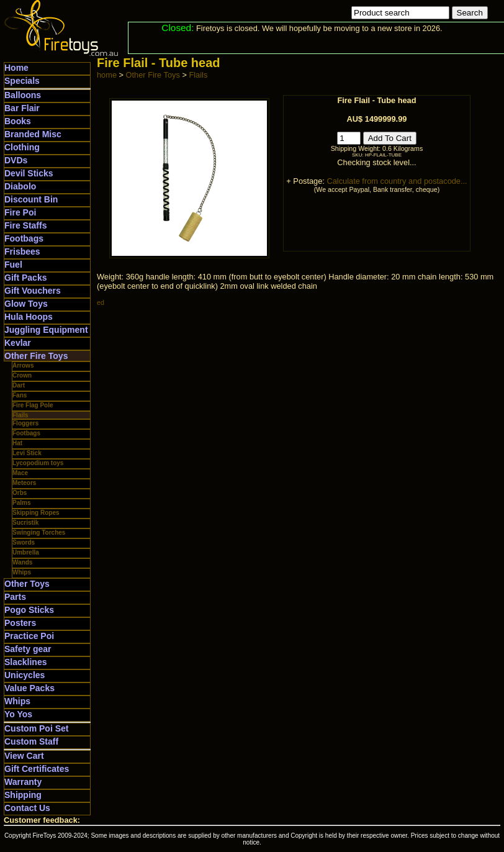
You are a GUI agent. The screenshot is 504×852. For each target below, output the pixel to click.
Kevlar (18, 343)
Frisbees (22, 252)
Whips (22, 572)
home (107, 75)
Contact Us (27, 808)
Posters (20, 623)
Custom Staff (31, 741)
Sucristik (25, 523)
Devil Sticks (29, 173)
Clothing (22, 147)
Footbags (24, 238)
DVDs (16, 160)
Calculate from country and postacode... (397, 181)
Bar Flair (22, 108)
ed (101, 302)
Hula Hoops (29, 317)
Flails (20, 415)
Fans (20, 395)
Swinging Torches (39, 532)
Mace (20, 473)
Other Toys (27, 584)
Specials (22, 81)
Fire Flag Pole (33, 405)
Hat (17, 443)
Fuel (13, 265)
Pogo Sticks (29, 610)
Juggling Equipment (46, 330)
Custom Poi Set (36, 728)
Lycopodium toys (38, 463)
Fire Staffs (25, 225)
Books (18, 121)
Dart (19, 385)
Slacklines (26, 662)
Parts (15, 597)
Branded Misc (33, 134)
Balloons (23, 95)
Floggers (25, 423)
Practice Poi (29, 636)
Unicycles (25, 675)
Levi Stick (27, 453)
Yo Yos (18, 714)
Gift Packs (25, 278)
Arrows (23, 365)
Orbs (20, 493)
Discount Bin (31, 199)
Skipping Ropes (36, 513)
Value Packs (29, 688)
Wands (22, 562)
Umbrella (26, 552)
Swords (24, 542)
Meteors (24, 483)
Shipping (23, 795)
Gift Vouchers (33, 291)
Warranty (23, 782)
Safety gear (28, 649)
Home (16, 68)
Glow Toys (26, 304)
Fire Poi (20, 212)
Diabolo (20, 186)
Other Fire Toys (36, 356)
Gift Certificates (37, 769)
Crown (22, 375)
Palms (21, 503)
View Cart (24, 756)
